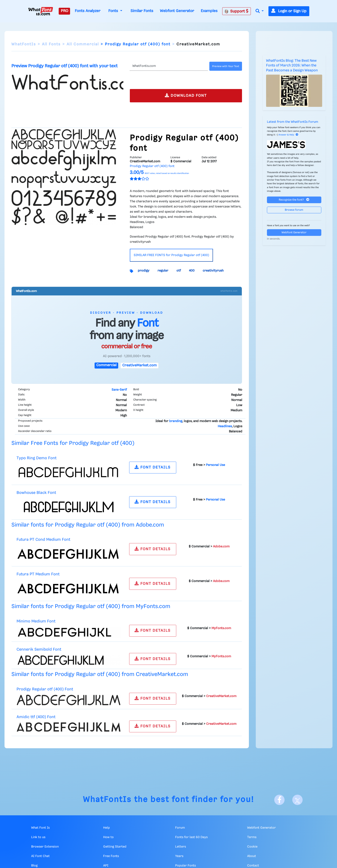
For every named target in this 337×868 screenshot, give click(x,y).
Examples (209, 11)
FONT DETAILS (153, 467)
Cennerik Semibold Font (39, 649)
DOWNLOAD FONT (186, 95)
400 (192, 271)
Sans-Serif (119, 390)
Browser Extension (45, 847)
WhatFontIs (24, 44)
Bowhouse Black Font (36, 493)
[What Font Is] (41, 11)
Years (179, 856)
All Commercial (83, 44)
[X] (297, 800)
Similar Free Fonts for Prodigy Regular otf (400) (73, 443)
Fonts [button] (114, 11)
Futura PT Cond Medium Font (43, 540)
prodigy (144, 271)
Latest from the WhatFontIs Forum (293, 122)
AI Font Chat (40, 856)
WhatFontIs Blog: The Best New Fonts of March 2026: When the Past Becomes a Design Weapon (292, 66)
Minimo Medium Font (36, 621)
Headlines (225, 426)
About (252, 856)
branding (176, 421)
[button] (260, 11)
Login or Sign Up (289, 11)
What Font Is (40, 828)
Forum (180, 828)
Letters (181, 847)
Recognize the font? (294, 200)
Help (106, 828)
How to (108, 837)
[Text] (169, 66)
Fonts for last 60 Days (191, 837)
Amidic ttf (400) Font (36, 717)
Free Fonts (111, 856)
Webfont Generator (177, 11)
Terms (252, 837)
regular (163, 271)
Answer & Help (288, 135)
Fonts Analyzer (88, 11)
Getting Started (115, 847)
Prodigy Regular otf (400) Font (45, 689)
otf (179, 271)
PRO (64, 11)
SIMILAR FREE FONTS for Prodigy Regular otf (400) (171, 255)
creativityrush (213, 271)
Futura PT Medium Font (38, 574)
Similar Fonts (142, 11)
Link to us (38, 837)
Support (236, 11)
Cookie (252, 847)
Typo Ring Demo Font (37, 458)
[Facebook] (279, 800)
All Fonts (51, 44)
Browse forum (294, 210)
